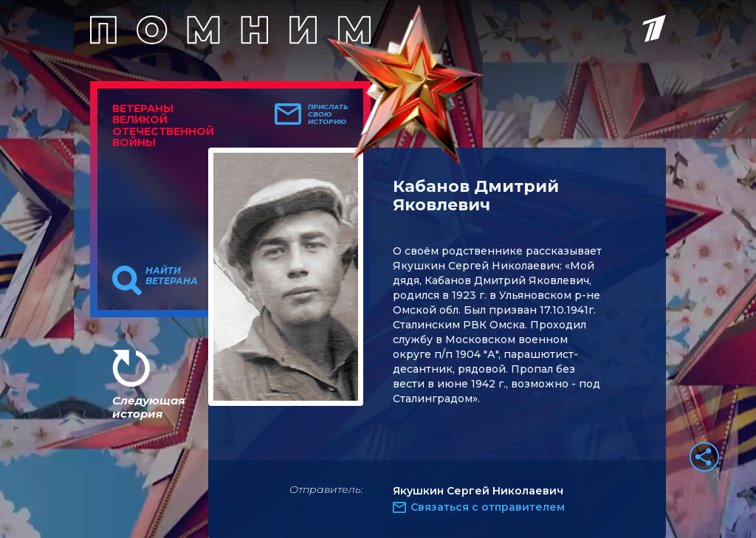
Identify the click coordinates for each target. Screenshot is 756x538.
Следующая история (148, 407)
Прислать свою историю (328, 114)
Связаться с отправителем (488, 507)
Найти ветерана (172, 276)
